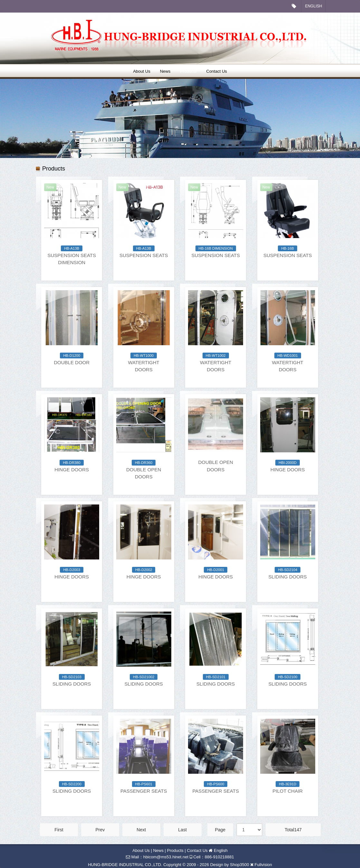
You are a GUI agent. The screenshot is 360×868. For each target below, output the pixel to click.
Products (188, 71)
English (313, 6)
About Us (142, 71)
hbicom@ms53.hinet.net (166, 857)
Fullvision (263, 865)
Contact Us (217, 71)
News (165, 71)
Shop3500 (239, 865)
